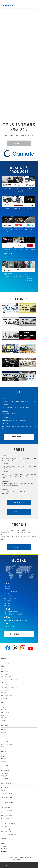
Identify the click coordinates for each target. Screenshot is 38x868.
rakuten (3, 790)
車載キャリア (5, 671)
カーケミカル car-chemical (9, 834)
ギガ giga (4, 821)
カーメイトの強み (6, 713)
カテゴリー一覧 (5, 663)
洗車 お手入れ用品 (6, 677)
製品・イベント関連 (6, 744)
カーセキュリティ (6, 690)
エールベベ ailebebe (7, 816)
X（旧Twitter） (5, 849)
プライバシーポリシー (25, 858)
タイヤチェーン (5, 669)
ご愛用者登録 (5, 773)
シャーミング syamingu (8, 829)
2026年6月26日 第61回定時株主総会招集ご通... (16, 401)
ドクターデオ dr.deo (7, 810)
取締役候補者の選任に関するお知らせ (12, 414)
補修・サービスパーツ (7, 695)
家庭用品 (3, 693)
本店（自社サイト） (6, 788)
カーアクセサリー (6, 674)
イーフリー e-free (6, 832)
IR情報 (3, 715)
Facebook (4, 843)
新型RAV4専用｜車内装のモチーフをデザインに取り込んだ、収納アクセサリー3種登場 (18, 485)
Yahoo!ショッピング (7, 793)
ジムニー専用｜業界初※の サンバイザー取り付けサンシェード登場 (17, 493)
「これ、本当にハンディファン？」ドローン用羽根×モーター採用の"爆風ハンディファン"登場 (18, 467)
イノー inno (4, 805)
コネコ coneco (5, 826)
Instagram (4, 852)
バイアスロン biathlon (7, 802)
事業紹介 (3, 730)
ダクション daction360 (7, 813)
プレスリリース (5, 742)
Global (3, 721)
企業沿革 (3, 710)
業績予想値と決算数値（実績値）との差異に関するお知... (17, 427)
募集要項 (3, 761)
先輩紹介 (3, 759)
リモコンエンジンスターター (9, 687)
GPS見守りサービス (6, 698)
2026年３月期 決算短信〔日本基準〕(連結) (14, 420)
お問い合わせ (5, 779)
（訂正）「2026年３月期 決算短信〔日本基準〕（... (17, 408)
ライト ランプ (5, 685)
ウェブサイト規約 (12, 858)
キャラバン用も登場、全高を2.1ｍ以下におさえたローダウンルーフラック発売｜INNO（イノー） (18, 459)
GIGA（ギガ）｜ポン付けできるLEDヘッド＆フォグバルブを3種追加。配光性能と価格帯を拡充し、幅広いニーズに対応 (18, 476)
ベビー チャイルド (6, 682)
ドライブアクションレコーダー (9, 679)
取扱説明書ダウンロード (8, 776)
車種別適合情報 (5, 771)
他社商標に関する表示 (19, 860)
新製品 (3, 666)
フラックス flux (5, 808)
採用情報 (3, 718)
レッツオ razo (5, 818)
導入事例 (3, 732)
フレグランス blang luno (8, 824)
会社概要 (3, 707)
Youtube (3, 846)
